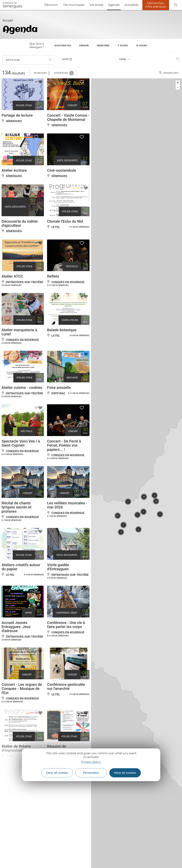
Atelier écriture (14, 170)
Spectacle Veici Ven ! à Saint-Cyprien (21, 443)
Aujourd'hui (63, 45)
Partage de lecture (17, 115)
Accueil (8, 20)
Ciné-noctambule (62, 170)
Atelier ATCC (12, 276)
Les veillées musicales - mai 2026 (67, 505)
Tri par (42, 73)
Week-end (103, 45)
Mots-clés (13, 60)
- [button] (178, 87)
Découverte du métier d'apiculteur (20, 223)
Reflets (53, 276)
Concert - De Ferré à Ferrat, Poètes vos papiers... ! (64, 445)
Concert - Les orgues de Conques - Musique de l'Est (22, 689)
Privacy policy (91, 762)
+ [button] (178, 83)
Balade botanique (62, 330)
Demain (84, 45)
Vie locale (96, 5)
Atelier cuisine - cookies (22, 388)
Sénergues (12, 5)
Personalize (91, 773)
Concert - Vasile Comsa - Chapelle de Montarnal (68, 117)
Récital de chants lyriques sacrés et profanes (17, 507)
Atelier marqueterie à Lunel (19, 332)
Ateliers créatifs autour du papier (21, 567)
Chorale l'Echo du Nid (65, 221)
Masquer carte (169, 73)
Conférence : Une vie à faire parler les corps (66, 625)
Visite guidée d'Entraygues (58, 567)
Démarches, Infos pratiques (156, 5)
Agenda (114, 5)
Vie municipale (74, 5)
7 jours (123, 45)
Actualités (132, 5)
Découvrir (51, 5)
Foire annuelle (59, 388)
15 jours (142, 45)
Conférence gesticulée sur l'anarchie (66, 687)
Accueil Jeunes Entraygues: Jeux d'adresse (16, 627)
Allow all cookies (125, 773)
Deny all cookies (57, 773)
